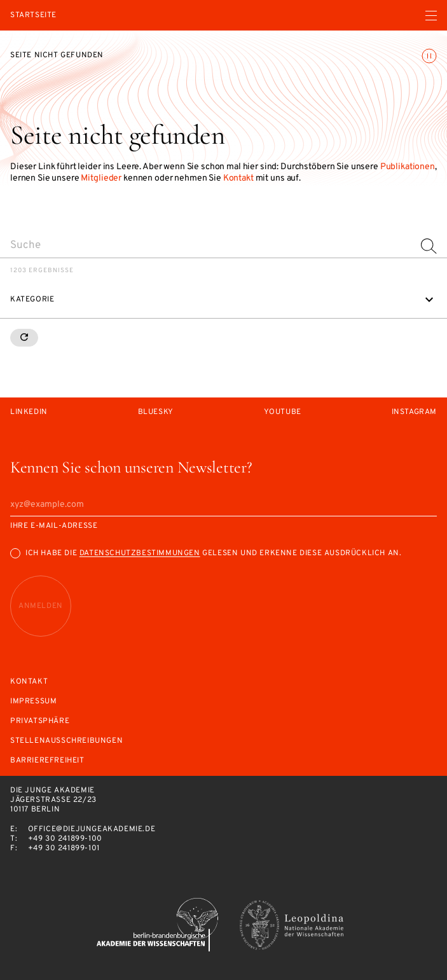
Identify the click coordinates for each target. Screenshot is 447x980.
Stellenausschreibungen (66, 741)
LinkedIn (29, 412)
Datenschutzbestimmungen (140, 553)
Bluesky (156, 412)
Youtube (283, 412)
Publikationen (408, 167)
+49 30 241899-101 (64, 848)
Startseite (33, 16)
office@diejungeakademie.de (92, 829)
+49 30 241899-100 (65, 839)
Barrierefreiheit (47, 761)
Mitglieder (101, 178)
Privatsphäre (40, 721)
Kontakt (238, 178)
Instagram (414, 412)
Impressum (33, 702)
